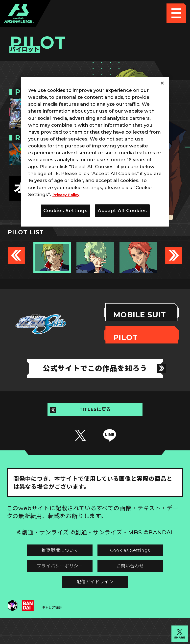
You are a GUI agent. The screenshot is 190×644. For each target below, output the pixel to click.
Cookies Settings (139, 562)
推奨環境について (51, 562)
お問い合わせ (139, 582)
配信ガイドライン (95, 602)
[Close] (162, 83)
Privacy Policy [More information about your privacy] (70, 194)
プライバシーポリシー (51, 582)
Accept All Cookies (122, 211)
